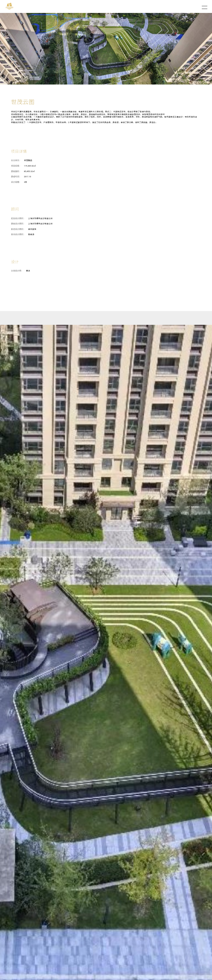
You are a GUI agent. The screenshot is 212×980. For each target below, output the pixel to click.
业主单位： (16, 160)
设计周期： (16, 182)
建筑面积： (16, 171)
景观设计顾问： (18, 229)
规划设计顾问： (18, 219)
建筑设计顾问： (18, 224)
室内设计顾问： (18, 235)
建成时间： (16, 177)
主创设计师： (17, 271)
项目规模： (16, 166)
